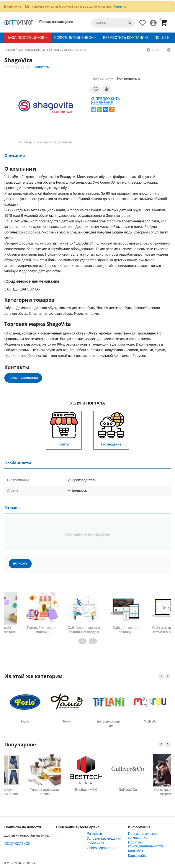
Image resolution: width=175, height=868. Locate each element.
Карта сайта (138, 856)
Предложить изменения (105, 101)
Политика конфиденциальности (145, 844)
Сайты (64, 429)
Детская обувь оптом (108, 723)
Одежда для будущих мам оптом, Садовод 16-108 (25, 792)
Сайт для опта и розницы (108, 630)
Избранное (96, 843)
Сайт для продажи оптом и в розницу (150, 630)
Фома (67, 721)
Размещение (111, 429)
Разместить (96, 834)
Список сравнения (101, 848)
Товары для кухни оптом (67, 792)
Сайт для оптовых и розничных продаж (67, 630)
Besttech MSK (108, 790)
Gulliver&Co (150, 790)
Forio (25, 721)
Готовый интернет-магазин (25, 630)
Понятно (120, 6)
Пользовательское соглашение (143, 836)
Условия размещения (104, 838)
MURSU (150, 721)
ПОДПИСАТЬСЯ (17, 844)
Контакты (135, 851)
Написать (41, 67)
